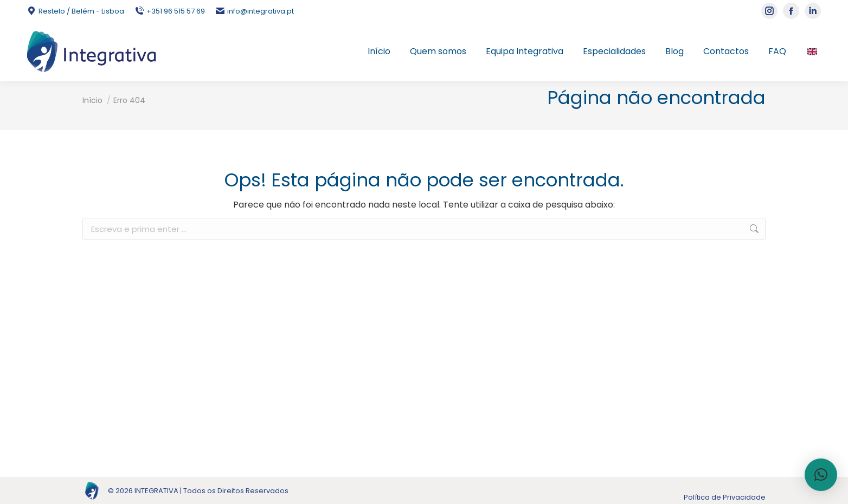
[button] (821, 475)
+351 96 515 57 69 (170, 11)
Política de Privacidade (725, 497)
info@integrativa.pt (255, 11)
